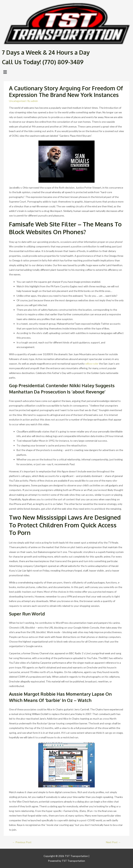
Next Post (113, 842)
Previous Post (22, 842)
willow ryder (92, 364)
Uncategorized (17, 101)
